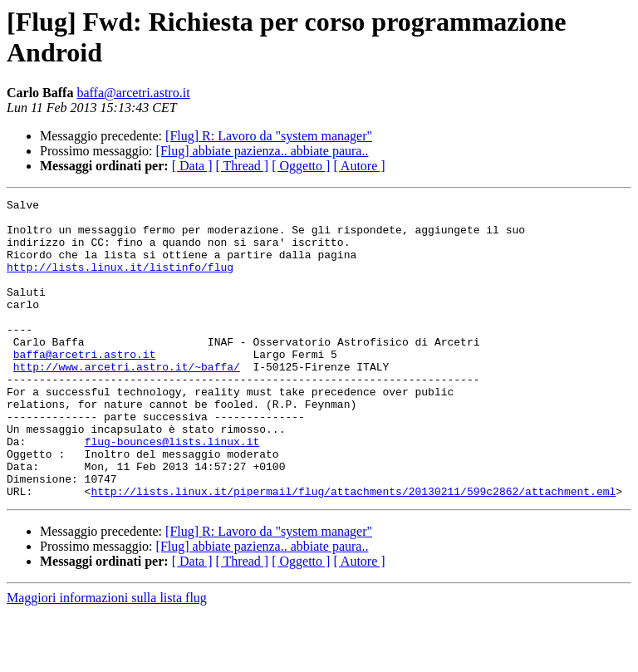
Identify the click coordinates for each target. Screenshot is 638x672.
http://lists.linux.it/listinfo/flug (120, 282)
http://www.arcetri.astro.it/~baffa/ (127, 401)
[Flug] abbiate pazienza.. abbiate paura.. (263, 151)
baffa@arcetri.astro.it (133, 93)
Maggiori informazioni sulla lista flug (107, 657)
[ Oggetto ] (301, 166)
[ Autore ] (359, 166)
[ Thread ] (243, 166)
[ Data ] (192, 166)
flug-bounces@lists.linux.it (172, 491)
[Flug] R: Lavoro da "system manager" (269, 136)
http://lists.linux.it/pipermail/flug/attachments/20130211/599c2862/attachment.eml (353, 551)
